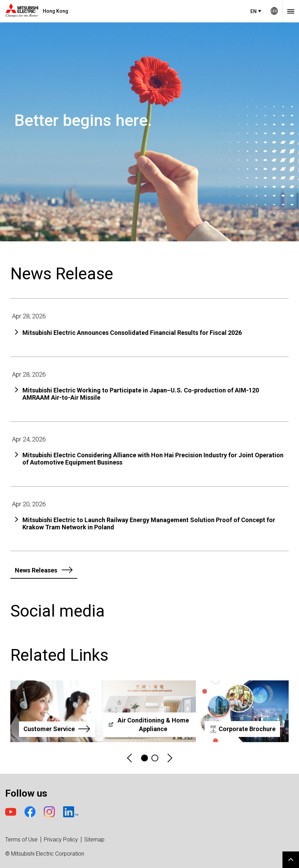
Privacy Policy (61, 840)
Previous (130, 758)
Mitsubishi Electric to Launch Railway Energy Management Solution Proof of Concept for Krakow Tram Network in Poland (149, 524)
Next (169, 758)
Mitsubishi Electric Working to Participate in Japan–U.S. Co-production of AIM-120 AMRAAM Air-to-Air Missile (141, 394)
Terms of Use (21, 840)
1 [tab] (144, 758)
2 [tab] (155, 758)
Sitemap (94, 840)
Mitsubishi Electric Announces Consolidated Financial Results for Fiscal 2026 (132, 333)
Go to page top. (291, 860)
